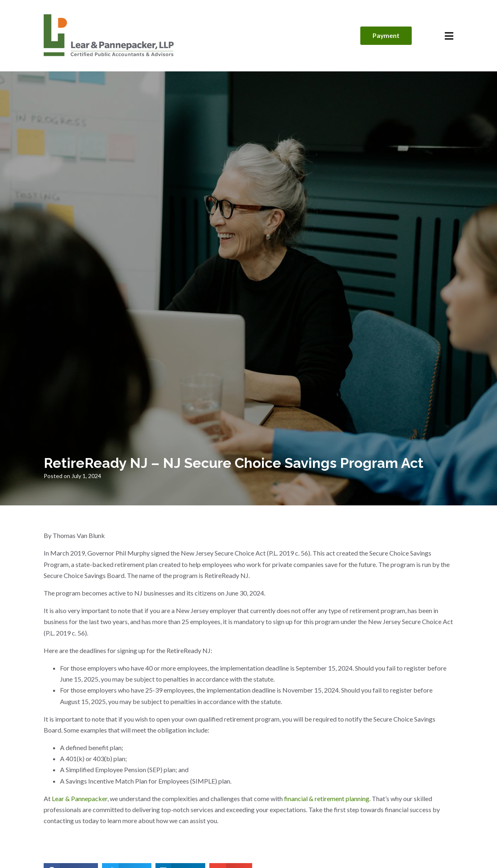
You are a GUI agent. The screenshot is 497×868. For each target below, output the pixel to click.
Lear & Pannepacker (80, 798)
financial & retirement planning (327, 798)
